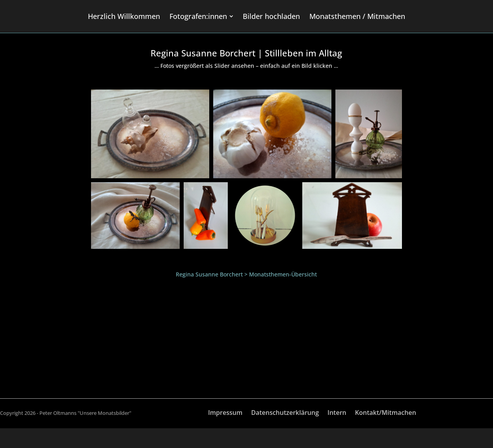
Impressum (225, 413)
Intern (337, 413)
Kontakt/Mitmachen (386, 413)
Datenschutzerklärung (285, 413)
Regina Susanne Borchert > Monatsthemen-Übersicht (246, 274)
